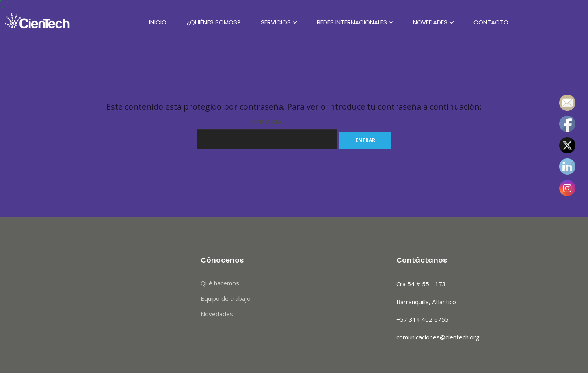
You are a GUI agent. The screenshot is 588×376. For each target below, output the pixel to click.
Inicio (158, 22)
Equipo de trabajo (226, 298)
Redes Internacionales (352, 22)
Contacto (491, 22)
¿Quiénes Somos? (214, 22)
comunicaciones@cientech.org (438, 337)
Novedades (430, 22)
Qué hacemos (220, 283)
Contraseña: (267, 134)
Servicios (276, 22)
